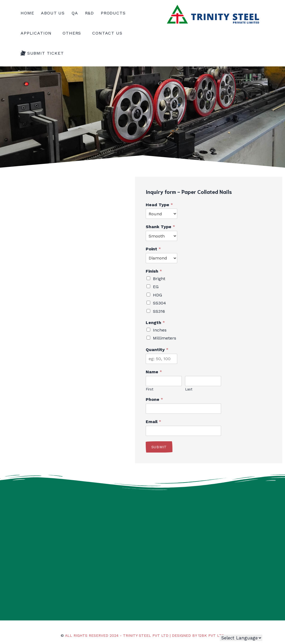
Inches (160, 330)
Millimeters (165, 338)
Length (155, 323)
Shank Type (160, 227)
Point (153, 249)
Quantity (157, 350)
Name (154, 372)
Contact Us (107, 33)
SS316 (159, 311)
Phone (154, 399)
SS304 (159, 303)
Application (38, 33)
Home (27, 13)
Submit (159, 447)
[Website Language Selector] (241, 638)
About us (53, 13)
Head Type (159, 205)
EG (156, 287)
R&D (90, 13)
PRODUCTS (115, 13)
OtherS (74, 33)
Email (153, 422)
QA (75, 13)
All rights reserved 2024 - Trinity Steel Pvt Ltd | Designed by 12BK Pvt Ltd (145, 635)
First (150, 389)
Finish (154, 271)
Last (189, 389)
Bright (159, 279)
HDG (157, 295)
